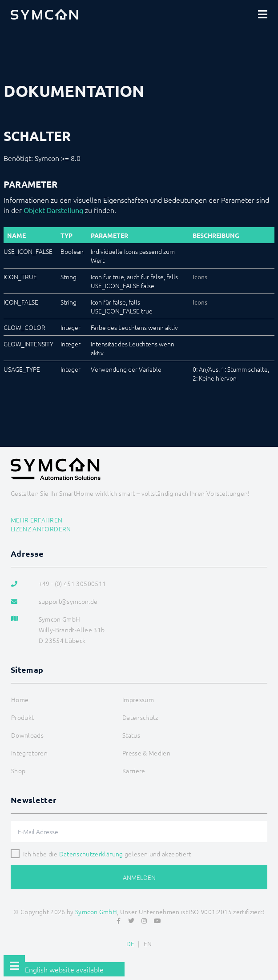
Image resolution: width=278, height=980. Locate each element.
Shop (18, 771)
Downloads (27, 735)
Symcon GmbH (96, 912)
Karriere (134, 771)
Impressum (138, 699)
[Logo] (44, 14)
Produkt (22, 717)
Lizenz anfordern (41, 529)
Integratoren (29, 753)
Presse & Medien (146, 753)
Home (20, 699)
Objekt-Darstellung (53, 210)
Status (131, 735)
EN (148, 944)
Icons (200, 277)
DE (131, 944)
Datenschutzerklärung (91, 854)
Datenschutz (140, 717)
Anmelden (139, 877)
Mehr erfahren (37, 520)
